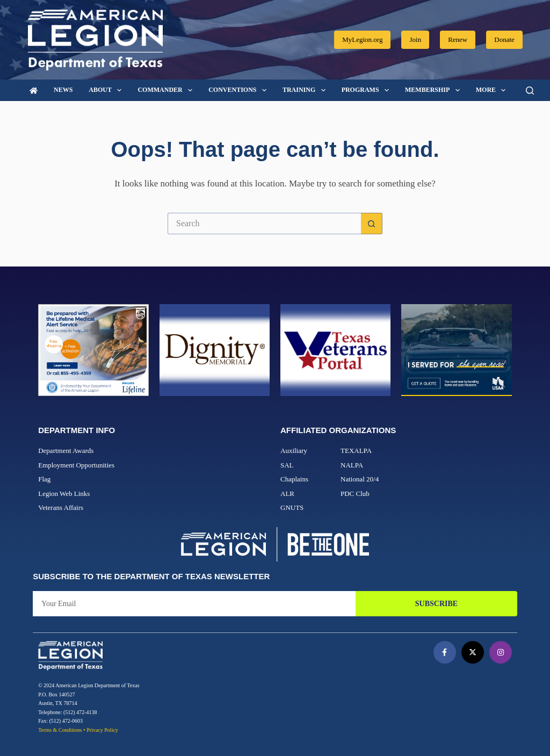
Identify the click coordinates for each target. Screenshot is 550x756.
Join (415, 39)
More (493, 90)
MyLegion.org (362, 39)
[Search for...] (264, 224)
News (63, 90)
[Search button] (372, 224)
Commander (167, 90)
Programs (367, 90)
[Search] (530, 91)
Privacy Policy (102, 730)
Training (306, 90)
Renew (458, 39)
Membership (435, 90)
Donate (504, 39)
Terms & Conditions (60, 730)
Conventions (240, 90)
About (107, 90)
